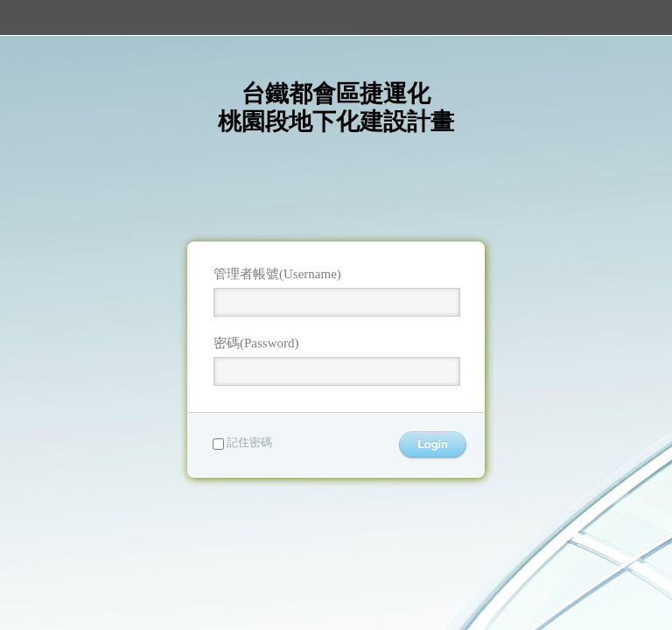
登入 (433, 446)
